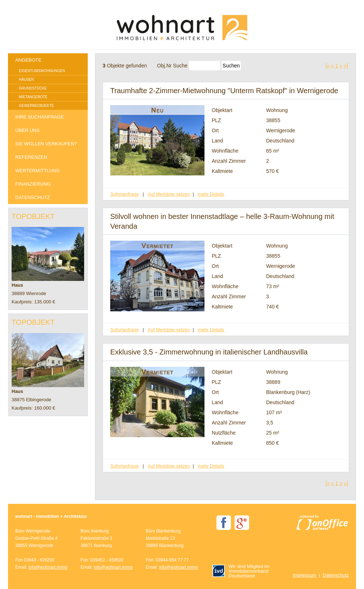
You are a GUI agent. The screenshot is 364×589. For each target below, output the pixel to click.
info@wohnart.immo (48, 567)
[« (328, 66)
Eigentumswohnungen (42, 71)
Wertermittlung (38, 171)
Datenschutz (33, 197)
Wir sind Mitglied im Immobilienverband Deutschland (241, 571)
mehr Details (211, 194)
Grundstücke (33, 88)
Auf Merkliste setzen (169, 194)
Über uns (27, 130)
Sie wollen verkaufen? (46, 144)
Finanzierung (33, 184)
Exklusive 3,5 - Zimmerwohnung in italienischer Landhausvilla (209, 352)
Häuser (26, 80)
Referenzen (31, 157)
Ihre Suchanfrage (40, 117)
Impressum (305, 575)
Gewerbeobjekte (36, 106)
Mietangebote (33, 97)
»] (346, 66)
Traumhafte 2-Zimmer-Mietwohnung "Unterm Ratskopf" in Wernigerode (224, 91)
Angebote (28, 60)
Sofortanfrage (125, 194)
